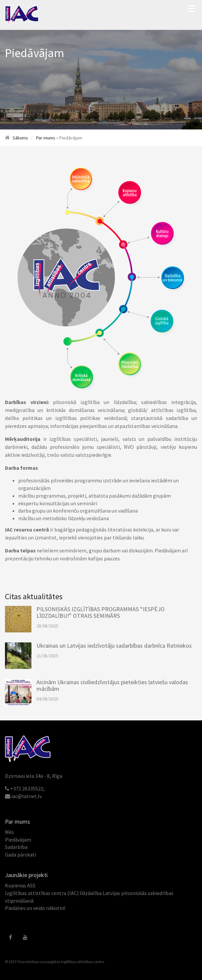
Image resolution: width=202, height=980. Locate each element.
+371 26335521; (27, 788)
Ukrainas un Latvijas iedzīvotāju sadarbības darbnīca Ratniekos (114, 646)
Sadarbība (16, 847)
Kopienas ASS (20, 885)
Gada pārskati (21, 855)
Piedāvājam (18, 840)
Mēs (9, 832)
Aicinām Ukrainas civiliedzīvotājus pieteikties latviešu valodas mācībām (112, 685)
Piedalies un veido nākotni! (35, 908)
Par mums (46, 138)
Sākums (20, 138)
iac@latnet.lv (26, 796)
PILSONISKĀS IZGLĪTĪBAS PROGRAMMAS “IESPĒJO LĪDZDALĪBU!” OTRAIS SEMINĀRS (101, 612)
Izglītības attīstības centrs (82, 962)
